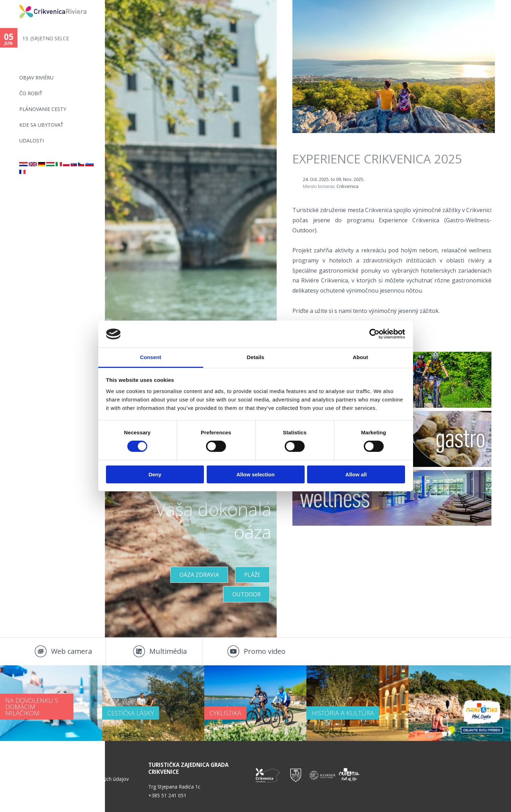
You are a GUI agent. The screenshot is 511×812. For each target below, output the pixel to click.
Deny (155, 474)
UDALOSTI (31, 141)
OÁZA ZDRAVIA (199, 575)
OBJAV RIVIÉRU (36, 78)
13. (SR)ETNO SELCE (46, 38)
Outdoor (246, 594)
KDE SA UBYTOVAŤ (41, 125)
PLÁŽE (252, 575)
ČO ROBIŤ (31, 93)
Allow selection (255, 474)
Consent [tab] (151, 357)
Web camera (72, 651)
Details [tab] (256, 357)
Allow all (356, 474)
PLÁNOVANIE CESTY (43, 109)
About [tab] (361, 357)
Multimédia (168, 651)
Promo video (265, 651)
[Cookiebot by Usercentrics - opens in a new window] (374, 334)
